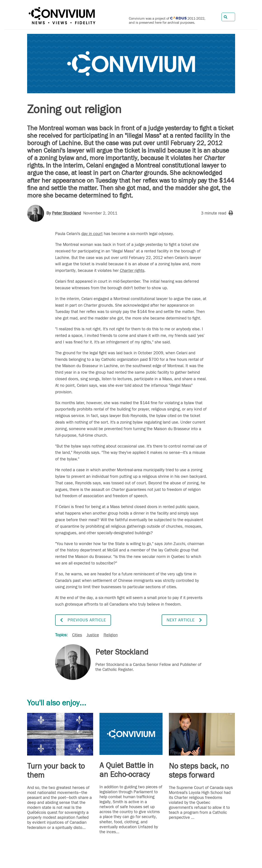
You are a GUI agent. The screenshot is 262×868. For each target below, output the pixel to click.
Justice (93, 635)
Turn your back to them (56, 771)
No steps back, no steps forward (199, 771)
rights (132, 271)
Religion (111, 635)
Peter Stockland (66, 213)
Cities (77, 635)
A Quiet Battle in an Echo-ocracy (126, 770)
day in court (92, 234)
